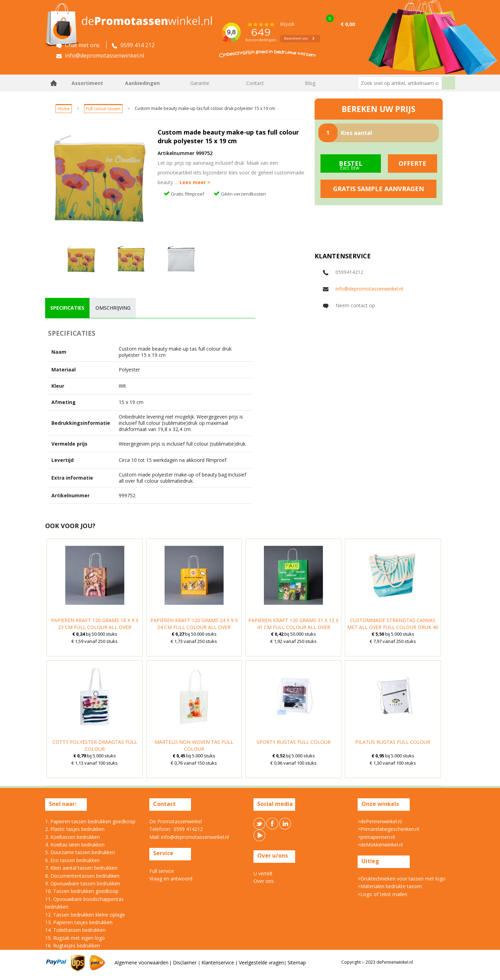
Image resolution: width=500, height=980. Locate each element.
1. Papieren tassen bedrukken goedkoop (90, 821)
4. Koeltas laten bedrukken (75, 845)
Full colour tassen (103, 109)
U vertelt (263, 873)
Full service (162, 871)
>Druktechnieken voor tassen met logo (402, 879)
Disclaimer (185, 962)
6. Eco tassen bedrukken (72, 860)
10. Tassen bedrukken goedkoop (82, 891)
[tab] (67, 308)
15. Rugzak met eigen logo (75, 938)
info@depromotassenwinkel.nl (369, 289)
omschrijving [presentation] (113, 308)
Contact (255, 83)
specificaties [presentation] (67, 308)
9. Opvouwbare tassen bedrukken (83, 883)
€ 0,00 (348, 24)
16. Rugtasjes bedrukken (73, 945)
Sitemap (297, 962)
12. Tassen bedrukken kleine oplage (85, 915)
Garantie (200, 83)
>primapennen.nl (376, 837)
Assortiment (87, 83)
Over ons (264, 881)
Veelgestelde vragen (261, 962)
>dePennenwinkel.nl (380, 821)
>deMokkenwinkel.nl (380, 845)
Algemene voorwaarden (141, 962)
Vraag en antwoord (171, 879)
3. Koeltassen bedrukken (73, 837)
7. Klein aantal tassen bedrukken (81, 868)
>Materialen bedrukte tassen (390, 886)
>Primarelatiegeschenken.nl (388, 829)
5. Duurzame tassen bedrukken (80, 852)
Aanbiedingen (142, 83)
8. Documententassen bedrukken (82, 876)
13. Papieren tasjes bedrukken (79, 922)
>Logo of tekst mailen (382, 894)
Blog (310, 83)
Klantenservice (218, 962)
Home (54, 83)
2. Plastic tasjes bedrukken (75, 829)
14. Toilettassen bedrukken (75, 930)
